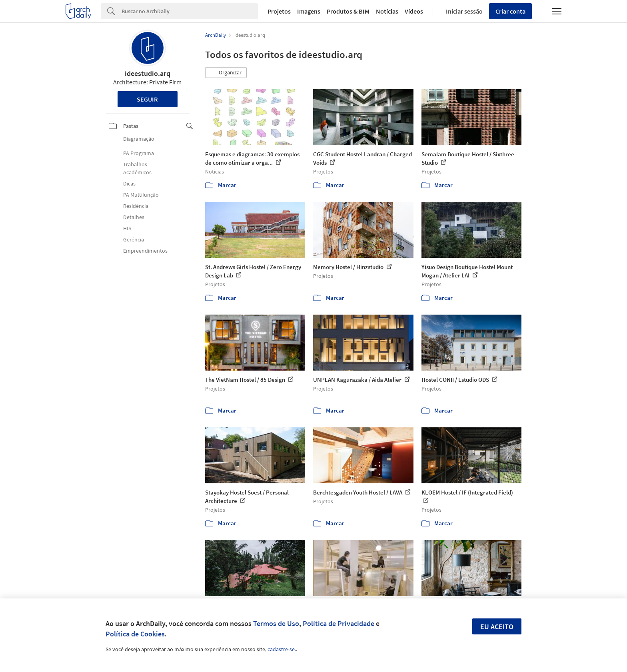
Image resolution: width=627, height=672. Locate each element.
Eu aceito (497, 627)
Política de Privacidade (338, 623)
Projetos (279, 11)
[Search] (190, 11)
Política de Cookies (135, 634)
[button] (226, 73)
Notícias (387, 11)
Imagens (309, 11)
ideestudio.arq (148, 73)
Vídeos (414, 11)
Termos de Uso (276, 623)
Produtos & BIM (348, 11)
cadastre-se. (282, 649)
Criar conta (510, 11)
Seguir (147, 99)
